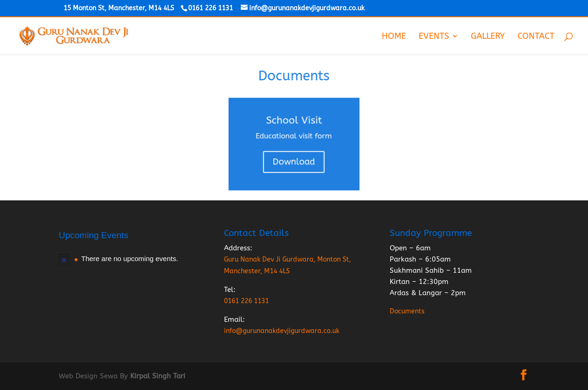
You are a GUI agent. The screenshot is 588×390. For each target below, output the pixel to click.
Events (434, 37)
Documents (407, 311)
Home (394, 37)
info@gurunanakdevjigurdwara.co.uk (282, 331)
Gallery (488, 37)
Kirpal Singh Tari (158, 376)
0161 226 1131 (246, 301)
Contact (536, 37)
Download (294, 160)
